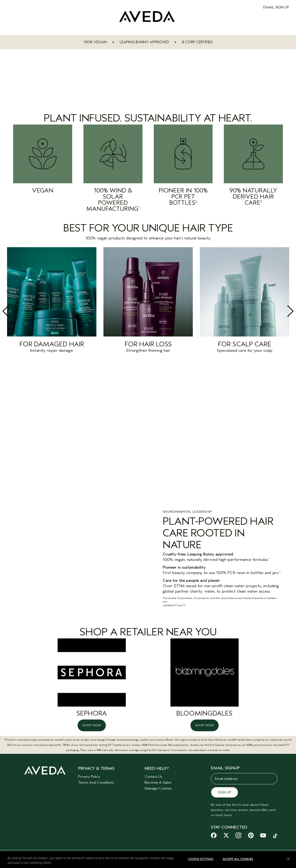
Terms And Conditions (96, 779)
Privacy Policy (89, 773)
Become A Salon (158, 779)
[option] (52, 301)
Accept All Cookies (238, 859)
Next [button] (280, 311)
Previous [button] (16, 311)
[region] (148, 860)
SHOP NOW (92, 722)
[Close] (288, 859)
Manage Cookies (158, 785)
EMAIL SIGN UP (276, 7)
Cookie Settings (201, 859)
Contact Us (153, 773)
